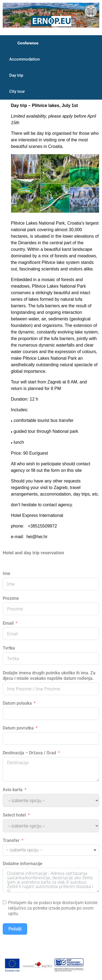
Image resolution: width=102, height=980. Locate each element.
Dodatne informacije (23, 864)
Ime (7, 574)
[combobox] (51, 850)
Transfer (11, 840)
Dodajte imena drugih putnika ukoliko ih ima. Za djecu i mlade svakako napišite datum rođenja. (49, 676)
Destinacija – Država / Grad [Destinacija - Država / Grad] (29, 753)
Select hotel (14, 815)
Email (8, 623)
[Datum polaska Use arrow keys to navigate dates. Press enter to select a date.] (51, 714)
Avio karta (13, 790)
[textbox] (31, 850)
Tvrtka (9, 648)
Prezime (11, 598)
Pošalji (15, 929)
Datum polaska (17, 703)
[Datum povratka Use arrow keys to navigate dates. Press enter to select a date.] (51, 738)
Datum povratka (18, 728)
